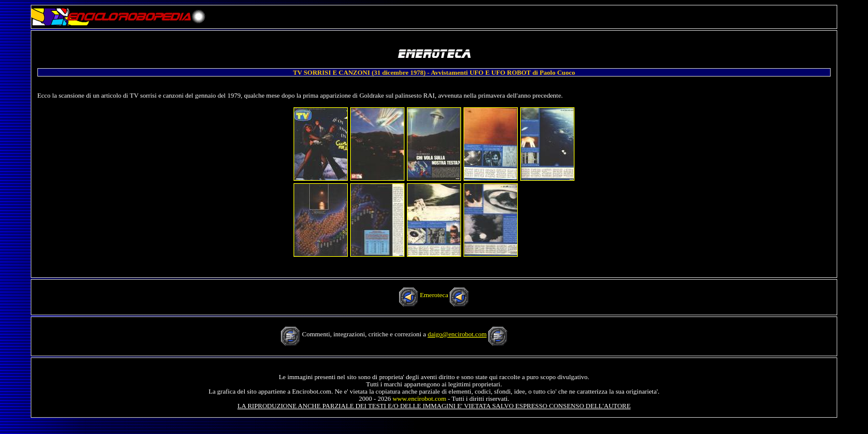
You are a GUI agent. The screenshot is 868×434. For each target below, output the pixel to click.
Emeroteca (434, 295)
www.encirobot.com (419, 398)
